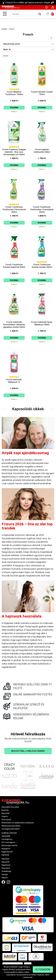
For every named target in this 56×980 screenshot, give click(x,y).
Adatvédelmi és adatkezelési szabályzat (18, 823)
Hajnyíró (5, 878)
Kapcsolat (5, 813)
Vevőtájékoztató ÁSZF (11, 829)
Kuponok (5, 810)
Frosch (12, 29)
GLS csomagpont (8, 842)
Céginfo (5, 816)
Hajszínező (6, 865)
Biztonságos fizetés (9, 845)
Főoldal (4, 29)
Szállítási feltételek (9, 833)
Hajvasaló (5, 859)
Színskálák (6, 836)
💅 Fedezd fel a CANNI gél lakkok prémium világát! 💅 (28, 3)
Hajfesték (5, 855)
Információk (6, 820)
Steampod (6, 868)
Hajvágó (5, 874)
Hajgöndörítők (7, 852)
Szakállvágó (6, 871)
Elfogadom (43, 969)
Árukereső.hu (21, 951)
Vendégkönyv (7, 839)
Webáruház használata (11, 826)
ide (31, 977)
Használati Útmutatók (10, 807)
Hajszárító (6, 862)
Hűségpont (6, 849)
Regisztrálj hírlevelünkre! (28, 751)
